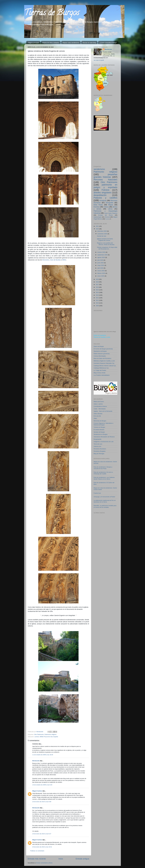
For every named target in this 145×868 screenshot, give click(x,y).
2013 (97, 295)
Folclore (105, 190)
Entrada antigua (82, 859)
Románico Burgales (100, 451)
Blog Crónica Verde (99, 373)
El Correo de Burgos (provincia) (103, 349)
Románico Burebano (100, 449)
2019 (97, 279)
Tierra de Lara (98, 444)
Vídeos (106, 207)
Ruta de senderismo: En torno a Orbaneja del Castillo (103, 473)
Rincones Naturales (105, 180)
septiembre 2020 (103, 255)
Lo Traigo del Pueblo (100, 370)
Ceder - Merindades (100, 409)
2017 (97, 285)
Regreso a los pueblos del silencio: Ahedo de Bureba (106, 244)
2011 (97, 300)
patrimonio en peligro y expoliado (105, 186)
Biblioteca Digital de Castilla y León (104, 361)
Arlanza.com (97, 446)
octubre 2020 (102, 252)
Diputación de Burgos (100, 351)
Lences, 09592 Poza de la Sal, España (46, 737)
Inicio (61, 859)
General (107, 217)
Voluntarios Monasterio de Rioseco (104, 437)
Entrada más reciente (37, 859)
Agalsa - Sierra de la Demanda (103, 411)
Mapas (111, 205)
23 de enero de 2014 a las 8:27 (42, 834)
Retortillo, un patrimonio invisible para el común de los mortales (105, 506)
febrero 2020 (101, 273)
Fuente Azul (97, 493)
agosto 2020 (101, 257)
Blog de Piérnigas (99, 454)
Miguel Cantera (37, 791)
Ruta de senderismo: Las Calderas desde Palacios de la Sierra (104, 478)
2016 (97, 287)
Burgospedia (97, 439)
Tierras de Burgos (52, 13)
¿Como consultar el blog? (108, 43)
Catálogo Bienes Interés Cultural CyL (105, 366)
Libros (110, 209)
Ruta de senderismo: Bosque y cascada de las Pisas (103, 468)
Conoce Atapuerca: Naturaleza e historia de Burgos (103, 424)
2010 (97, 303)
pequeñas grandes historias (105, 176)
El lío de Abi (97, 416)
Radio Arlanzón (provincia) (102, 354)
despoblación (100, 195)
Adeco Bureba (98, 414)
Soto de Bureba (55, 260)
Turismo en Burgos (99, 427)
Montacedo (36, 761)
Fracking (107, 219)
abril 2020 (101, 268)
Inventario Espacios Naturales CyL (104, 363)
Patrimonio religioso (50, 734)
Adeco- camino (98, 404)
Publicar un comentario (37, 851)
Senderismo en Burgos (101, 434)
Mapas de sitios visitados (51, 43)
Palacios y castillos (105, 198)
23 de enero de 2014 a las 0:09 (42, 802)
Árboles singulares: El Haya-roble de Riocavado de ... (107, 248)
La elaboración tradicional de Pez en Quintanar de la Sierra (105, 501)
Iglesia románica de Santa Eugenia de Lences (105, 240)
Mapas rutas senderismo (71, 43)
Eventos (97, 207)
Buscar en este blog (89, 43)
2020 (97, 229)
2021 (97, 226)
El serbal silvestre (99, 430)
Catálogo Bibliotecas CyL (101, 368)
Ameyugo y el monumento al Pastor (104, 497)
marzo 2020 (101, 271)
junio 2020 (101, 263)
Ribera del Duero (99, 402)
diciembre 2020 (102, 231)
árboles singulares (103, 193)
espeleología (98, 217)
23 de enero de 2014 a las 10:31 (42, 847)
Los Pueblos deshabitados (102, 375)
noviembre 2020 (102, 234)
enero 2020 (101, 276)
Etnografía (110, 203)
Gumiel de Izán (102, 236)
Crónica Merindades (100, 356)
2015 (97, 290)
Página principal (33, 43)
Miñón (64, 260)
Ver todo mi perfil (99, 60)
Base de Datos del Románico (102, 358)
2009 (97, 306)
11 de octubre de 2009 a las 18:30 (43, 755)
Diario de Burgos (99, 346)
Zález (95, 418)
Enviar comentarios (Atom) (44, 863)
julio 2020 (100, 260)
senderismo (99, 169)
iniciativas (103, 201)
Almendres (46, 260)
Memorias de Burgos (100, 421)
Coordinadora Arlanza (100, 406)
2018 (97, 282)
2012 (97, 298)
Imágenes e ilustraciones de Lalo (104, 442)
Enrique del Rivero (105, 215)
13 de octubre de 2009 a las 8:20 (42, 785)
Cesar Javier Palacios (111, 213)
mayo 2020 (101, 265)
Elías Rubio (98, 205)
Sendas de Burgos (99, 432)
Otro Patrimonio (39, 734)
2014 (97, 292)
